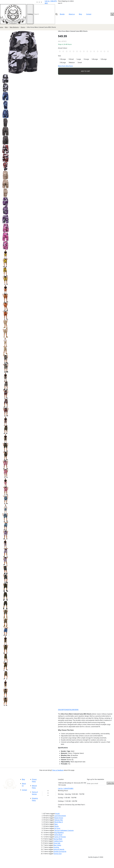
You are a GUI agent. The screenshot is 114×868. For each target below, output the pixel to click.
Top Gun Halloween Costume (64, 830)
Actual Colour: (63, 48)
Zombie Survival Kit (60, 851)
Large (78, 59)
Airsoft (57, 814)
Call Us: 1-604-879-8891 (66, 788)
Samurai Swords (59, 849)
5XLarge (62, 63)
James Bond (58, 835)
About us (72, 14)
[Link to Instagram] (44, 2)
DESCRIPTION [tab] (63, 710)
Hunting (56, 847)
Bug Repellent (59, 833)
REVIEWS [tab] (76, 710)
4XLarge (94, 59)
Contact (89, 14)
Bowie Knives (59, 818)
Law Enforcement (60, 816)
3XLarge (62, 59)
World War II (59, 822)
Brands (62, 14)
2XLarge (103, 59)
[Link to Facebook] (50, 793)
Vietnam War (59, 820)
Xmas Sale (57, 843)
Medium (71, 63)
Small (79, 63)
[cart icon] (112, 14)
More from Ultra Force (65, 66)
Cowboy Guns (58, 841)
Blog (80, 14)
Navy (56, 824)
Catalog (30, 14)
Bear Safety (57, 845)
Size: (60, 56)
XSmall (71, 59)
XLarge (86, 59)
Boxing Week (58, 839)
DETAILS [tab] (70, 710)
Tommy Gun (58, 854)
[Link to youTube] (50, 791)
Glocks (57, 826)
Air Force (57, 828)
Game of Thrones (60, 837)
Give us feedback (58, 770)
